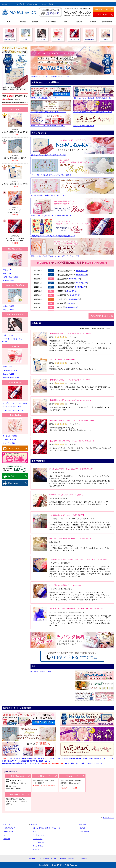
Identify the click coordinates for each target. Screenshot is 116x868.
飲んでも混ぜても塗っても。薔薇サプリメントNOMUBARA (71, 469)
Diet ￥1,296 (7, 367)
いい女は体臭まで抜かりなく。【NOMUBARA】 (67, 515)
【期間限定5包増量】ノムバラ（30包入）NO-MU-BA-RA (70, 334)
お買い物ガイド (9, 828)
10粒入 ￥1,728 (8, 335)
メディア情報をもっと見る (100, 316)
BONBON (71, 303)
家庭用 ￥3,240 (8, 281)
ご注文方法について (17, 776)
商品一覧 (23, 22)
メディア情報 (51, 22)
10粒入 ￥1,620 (8, 306)
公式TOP (7, 824)
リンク (15, 123)
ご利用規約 (83, 859)
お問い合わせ (107, 22)
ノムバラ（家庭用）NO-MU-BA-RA (62, 359)
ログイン (83, 828)
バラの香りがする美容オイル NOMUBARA (65, 585)
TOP (9, 22)
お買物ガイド (37, 22)
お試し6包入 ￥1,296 (10, 277)
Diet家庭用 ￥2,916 (10, 370)
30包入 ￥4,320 (8, 270)
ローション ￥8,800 (10, 436)
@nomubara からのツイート (41, 672)
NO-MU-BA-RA (82, 271)
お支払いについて (71, 776)
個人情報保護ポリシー (48, 859)
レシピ (65, 22)
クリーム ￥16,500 (10, 439)
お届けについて (44, 776)
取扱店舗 (79, 22)
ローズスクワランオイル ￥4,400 (15, 403)
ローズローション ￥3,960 (12, 407)
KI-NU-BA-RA (38, 846)
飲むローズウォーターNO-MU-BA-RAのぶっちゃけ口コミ (70, 538)
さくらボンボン (38, 835)
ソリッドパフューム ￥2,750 (13, 410)
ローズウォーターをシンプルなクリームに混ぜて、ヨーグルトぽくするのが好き (79, 559)
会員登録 (83, 824)
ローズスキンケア (39, 842)
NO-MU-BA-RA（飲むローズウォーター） (48, 828)
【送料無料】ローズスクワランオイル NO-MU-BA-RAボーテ (72, 421)
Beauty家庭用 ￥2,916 (11, 378)
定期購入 (36, 849)
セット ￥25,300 (9, 443)
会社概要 (93, 22)
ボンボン (36, 832)
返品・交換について (17, 795)
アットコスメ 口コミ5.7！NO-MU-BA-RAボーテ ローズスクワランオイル (76, 609)
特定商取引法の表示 (67, 859)
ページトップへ (109, 818)
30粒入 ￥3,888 (8, 310)
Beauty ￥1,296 (8, 374)
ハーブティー (38, 839)
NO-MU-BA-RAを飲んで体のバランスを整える (66, 495)
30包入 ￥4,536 (8, 273)
